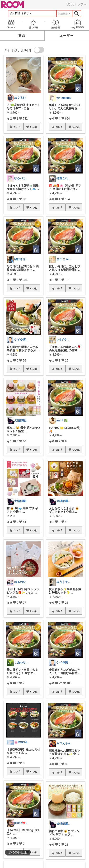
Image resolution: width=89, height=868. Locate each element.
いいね (34, 127)
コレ (17, 127)
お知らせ (56, 24)
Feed (11, 24)
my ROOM (78, 24)
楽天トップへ (77, 4)
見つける (33, 24)
